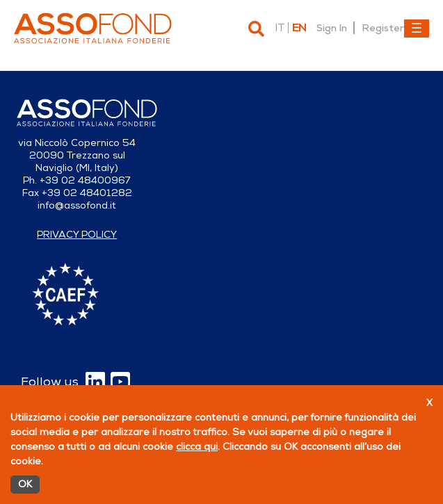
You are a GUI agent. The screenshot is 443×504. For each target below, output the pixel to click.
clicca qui (197, 447)
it (280, 28)
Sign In (332, 28)
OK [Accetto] (25, 484)
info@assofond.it (77, 205)
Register (383, 28)
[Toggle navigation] (417, 29)
